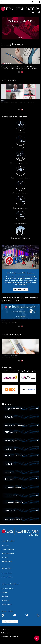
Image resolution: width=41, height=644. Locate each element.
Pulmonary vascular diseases (20, 178)
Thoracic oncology (20, 223)
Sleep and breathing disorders (21, 238)
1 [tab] (18, 38)
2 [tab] (20, 38)
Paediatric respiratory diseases (20, 163)
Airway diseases (20, 133)
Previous (19, 72)
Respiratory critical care (20, 193)
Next (22, 72)
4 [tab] (23, 38)
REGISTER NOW (21, 289)
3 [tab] (21, 38)
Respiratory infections (21, 208)
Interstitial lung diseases (20, 148)
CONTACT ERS (10, 622)
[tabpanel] (20, 28)
